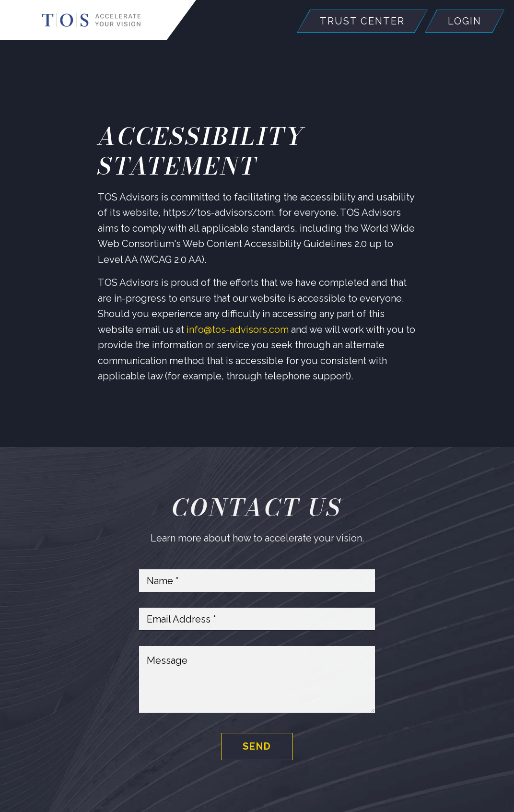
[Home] (91, 20)
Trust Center (362, 21)
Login (465, 21)
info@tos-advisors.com (239, 330)
